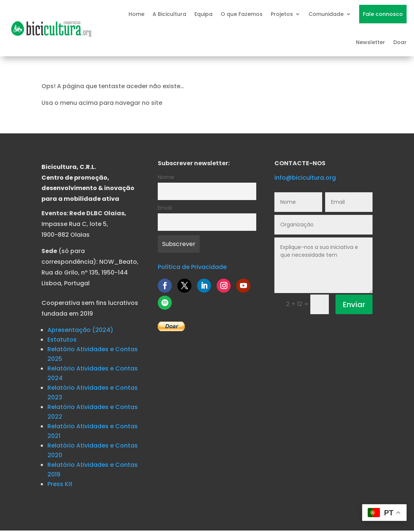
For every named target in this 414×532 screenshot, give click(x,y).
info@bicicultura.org (305, 178)
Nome (166, 177)
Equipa (203, 14)
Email (165, 208)
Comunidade (326, 14)
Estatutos (62, 340)
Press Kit (60, 484)
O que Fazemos (242, 14)
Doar (400, 42)
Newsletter (370, 42)
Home (136, 14)
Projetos (282, 14)
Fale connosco (383, 14)
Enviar (354, 305)
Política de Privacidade (192, 267)
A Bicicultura (169, 14)
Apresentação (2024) (80, 330)
